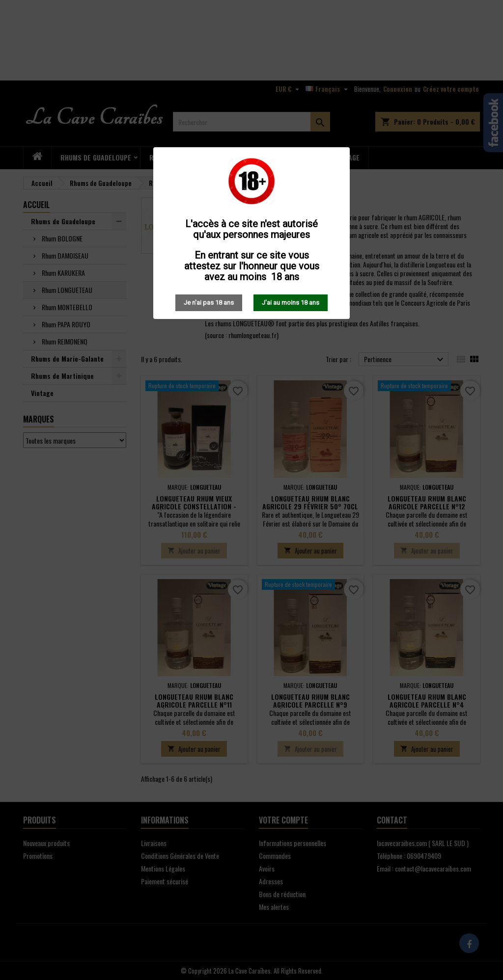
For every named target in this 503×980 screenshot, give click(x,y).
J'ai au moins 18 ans (291, 303)
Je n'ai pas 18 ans (209, 303)
